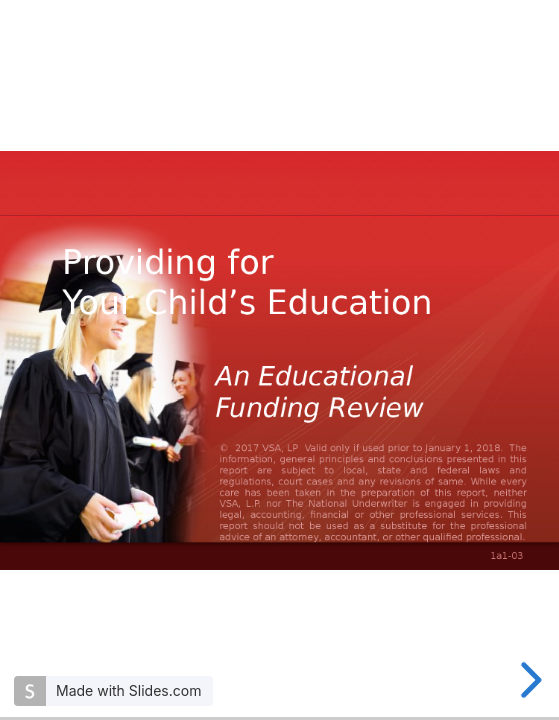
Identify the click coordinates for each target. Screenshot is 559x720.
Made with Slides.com (128, 690)
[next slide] (528, 680)
